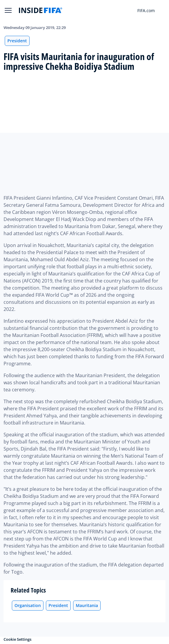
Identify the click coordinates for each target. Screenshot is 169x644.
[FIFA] (41, 10)
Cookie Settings (17, 639)
